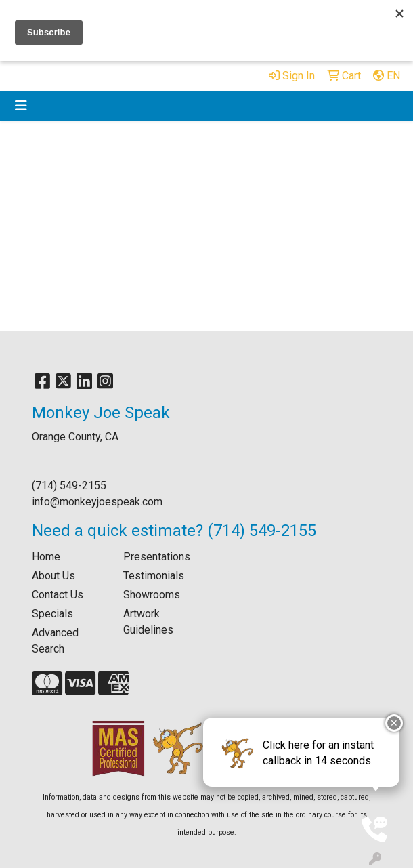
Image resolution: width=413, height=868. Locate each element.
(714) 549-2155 (69, 485)
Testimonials (154, 576)
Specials (52, 614)
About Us (53, 576)
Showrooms (152, 595)
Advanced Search (55, 641)
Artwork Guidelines (148, 622)
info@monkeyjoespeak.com (97, 502)
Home (46, 557)
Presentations (157, 557)
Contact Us (58, 595)
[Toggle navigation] (21, 106)
